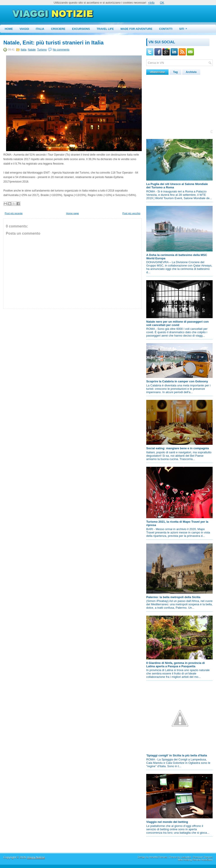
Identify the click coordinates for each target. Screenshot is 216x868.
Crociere (58, 29)
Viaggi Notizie (36, 857)
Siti (184, 28)
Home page (73, 213)
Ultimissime (157, 72)
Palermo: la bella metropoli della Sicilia (173, 597)
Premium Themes (203, 857)
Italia (40, 29)
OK (162, 3)
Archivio (191, 72)
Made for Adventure (137, 29)
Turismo (42, 50)
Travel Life (105, 29)
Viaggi (24, 29)
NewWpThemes (158, 857)
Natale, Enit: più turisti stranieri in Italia (53, 43)
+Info (151, 3)
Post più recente (14, 213)
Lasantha (186, 857)
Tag (175, 72)
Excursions (81, 29)
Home (9, 29)
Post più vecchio (131, 213)
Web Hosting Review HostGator (195, 860)
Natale (32, 50)
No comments (61, 50)
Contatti (166, 29)
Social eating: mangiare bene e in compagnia (178, 448)
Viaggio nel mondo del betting (167, 822)
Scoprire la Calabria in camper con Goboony (177, 381)
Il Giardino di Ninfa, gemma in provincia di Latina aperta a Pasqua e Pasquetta (175, 665)
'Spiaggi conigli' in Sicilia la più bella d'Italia (177, 755)
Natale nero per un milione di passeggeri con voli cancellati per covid (177, 323)
